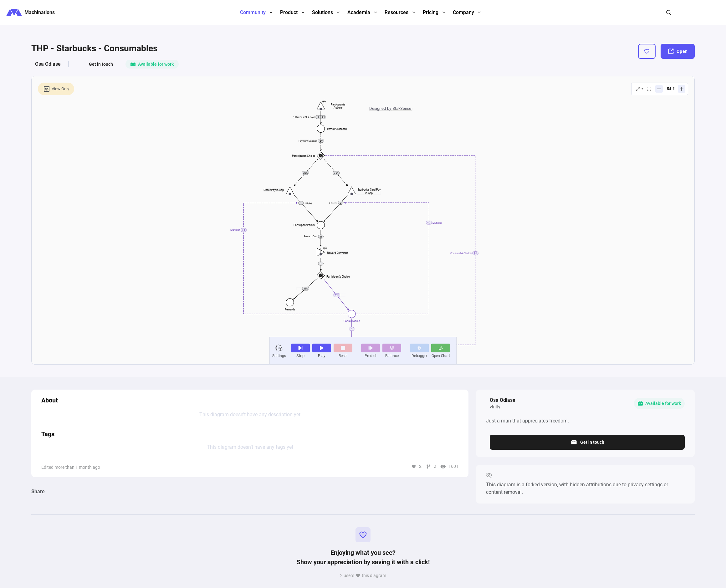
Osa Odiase (48, 64)
